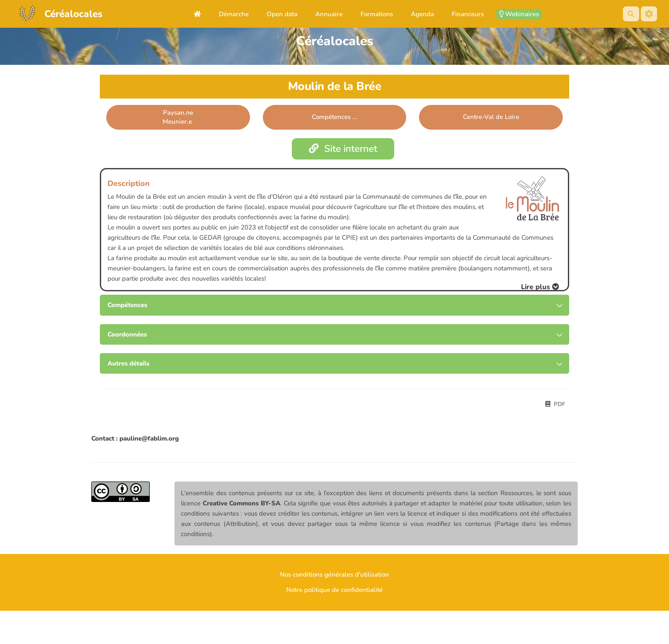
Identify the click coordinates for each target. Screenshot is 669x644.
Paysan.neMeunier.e (178, 117)
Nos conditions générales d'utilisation (334, 574)
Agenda (422, 14)
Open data (282, 14)
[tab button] (334, 305)
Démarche (234, 14)
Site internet (343, 149)
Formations (377, 14)
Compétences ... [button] (335, 117)
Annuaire (329, 14)
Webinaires (519, 14)
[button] (540, 287)
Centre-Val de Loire (491, 117)
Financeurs (468, 14)
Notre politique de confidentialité (334, 590)
